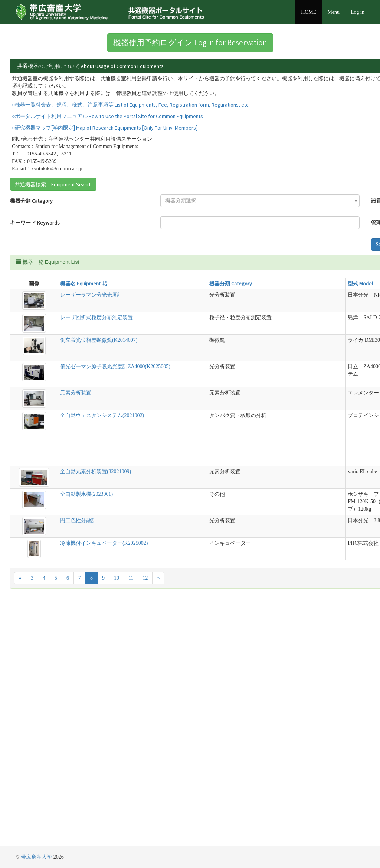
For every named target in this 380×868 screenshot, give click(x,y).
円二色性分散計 (51, 763)
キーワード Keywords (35, 261)
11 (131, 820)
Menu (333, 12)
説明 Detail (206, 322)
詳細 (292, 81)
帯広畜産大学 (36, 857)
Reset (200, 283)
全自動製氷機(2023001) (59, 707)
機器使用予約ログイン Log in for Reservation (190, 42)
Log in (358, 12)
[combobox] (114, 239)
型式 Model (166, 322)
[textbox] (112, 239)
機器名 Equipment (53, 322)
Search (177, 283)
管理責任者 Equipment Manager (200, 261)
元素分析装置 (48, 505)
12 (145, 820)
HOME (309, 12)
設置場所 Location (185, 239)
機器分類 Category (31, 239)
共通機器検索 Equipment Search (53, 223)
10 (117, 820)
